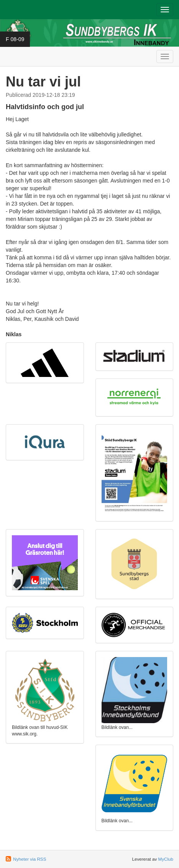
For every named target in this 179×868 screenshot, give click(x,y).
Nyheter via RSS (30, 859)
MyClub (166, 859)
